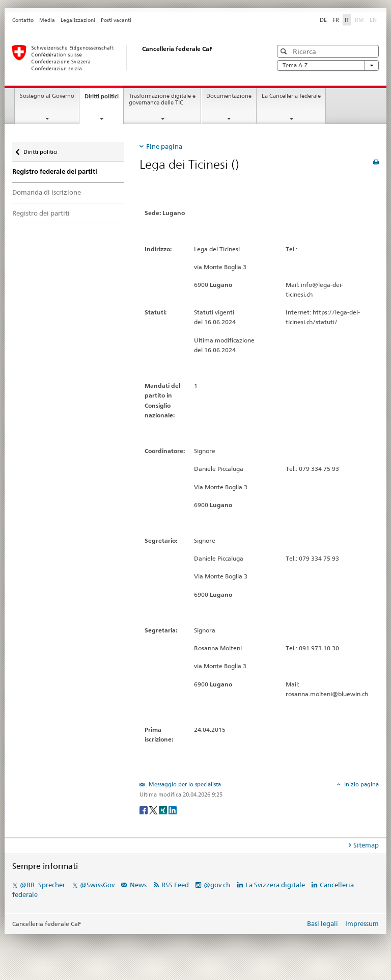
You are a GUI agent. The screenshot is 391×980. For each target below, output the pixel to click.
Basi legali (323, 923)
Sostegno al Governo (47, 96)
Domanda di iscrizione (47, 192)
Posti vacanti (116, 20)
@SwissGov (97, 885)
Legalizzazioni (78, 20)
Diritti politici (104, 99)
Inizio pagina (361, 784)
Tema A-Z (328, 65)
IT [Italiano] (347, 20)
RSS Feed (175, 885)
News (138, 885)
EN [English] (373, 20)
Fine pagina (164, 146)
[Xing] (164, 810)
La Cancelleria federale (291, 96)
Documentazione (229, 96)
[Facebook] (144, 810)
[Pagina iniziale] (132, 58)
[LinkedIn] (173, 810)
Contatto (23, 20)
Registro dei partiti (41, 213)
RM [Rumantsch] (359, 20)
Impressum (362, 923)
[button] (285, 51)
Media (47, 20)
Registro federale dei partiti (55, 171)
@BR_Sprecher (43, 885)
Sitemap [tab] (366, 845)
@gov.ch (217, 885)
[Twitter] (154, 810)
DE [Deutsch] (323, 20)
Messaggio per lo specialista (184, 784)
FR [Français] (336, 20)
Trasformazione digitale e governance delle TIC (162, 99)
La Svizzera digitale (275, 885)
